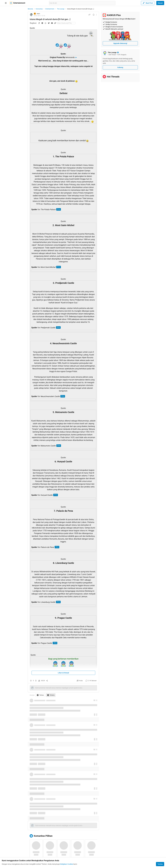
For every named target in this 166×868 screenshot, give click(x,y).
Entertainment (50, 9)
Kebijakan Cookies (67, 864)
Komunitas (39, 9)
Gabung (120, 67)
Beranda (30, 9)
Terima (160, 864)
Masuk (160, 3)
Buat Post (148, 3)
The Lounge (61, 9)
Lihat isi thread (63, 673)
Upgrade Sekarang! (120, 43)
